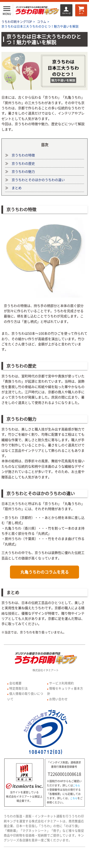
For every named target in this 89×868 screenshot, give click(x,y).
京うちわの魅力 (23, 171)
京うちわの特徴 (23, 155)
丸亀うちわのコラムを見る (45, 572)
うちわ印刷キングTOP (17, 21)
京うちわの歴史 (23, 163)
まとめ (17, 188)
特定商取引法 (19, 688)
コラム (42, 21)
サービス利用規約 (61, 683)
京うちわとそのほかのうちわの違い (38, 180)
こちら (76, 786)
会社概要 (15, 683)
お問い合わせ (58, 699)
